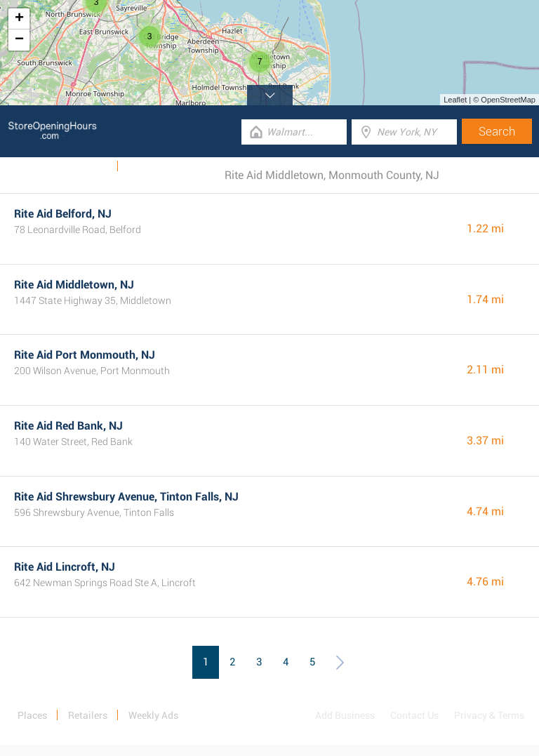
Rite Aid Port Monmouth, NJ (85, 355)
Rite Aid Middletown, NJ (74, 285)
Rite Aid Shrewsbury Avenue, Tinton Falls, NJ (126, 497)
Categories (151, 166)
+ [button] (19, 19)
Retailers (88, 715)
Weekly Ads (83, 166)
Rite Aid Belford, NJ (63, 214)
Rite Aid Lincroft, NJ (65, 567)
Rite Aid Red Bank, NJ (68, 426)
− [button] (19, 40)
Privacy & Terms (489, 715)
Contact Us (414, 715)
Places (32, 715)
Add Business (345, 715)
